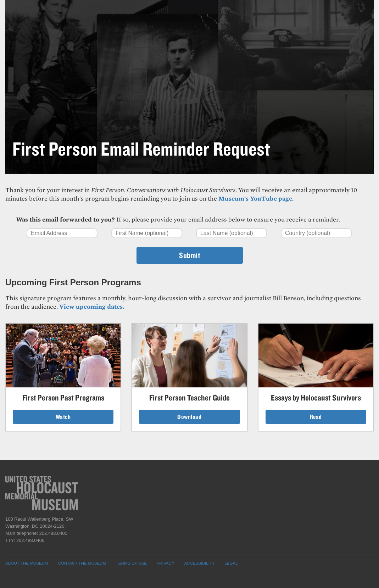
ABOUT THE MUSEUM (27, 563)
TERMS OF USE (131, 563)
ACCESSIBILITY (199, 563)
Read (316, 417)
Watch (63, 417)
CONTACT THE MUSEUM (82, 563)
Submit (189, 255)
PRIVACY (166, 563)
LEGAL (231, 563)
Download (189, 417)
